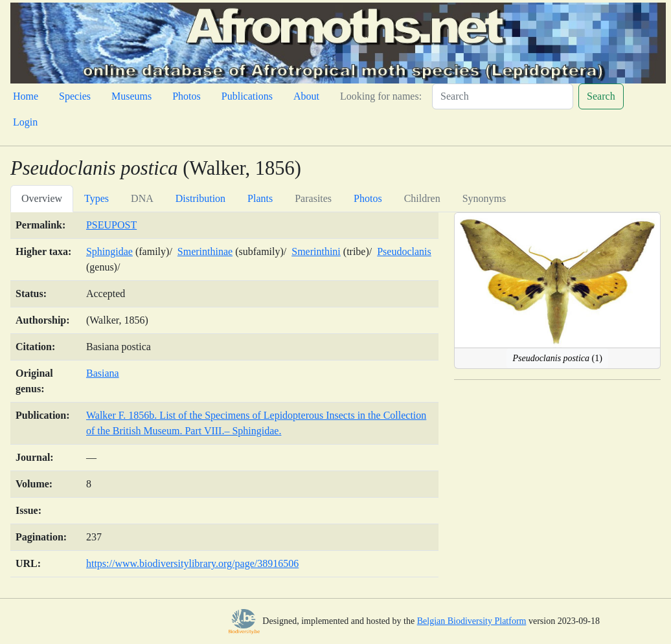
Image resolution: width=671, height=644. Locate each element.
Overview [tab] (42, 198)
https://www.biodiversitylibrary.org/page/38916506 (192, 563)
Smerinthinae (205, 251)
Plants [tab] (260, 198)
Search (601, 96)
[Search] (503, 96)
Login (25, 122)
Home (26, 96)
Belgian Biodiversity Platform (472, 621)
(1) (557, 358)
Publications (247, 96)
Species (75, 96)
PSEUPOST (111, 225)
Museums (131, 96)
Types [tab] (97, 198)
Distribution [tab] (200, 198)
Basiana (103, 373)
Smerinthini (316, 251)
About (306, 96)
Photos (187, 96)
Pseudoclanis (404, 251)
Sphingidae (109, 251)
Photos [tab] (368, 198)
